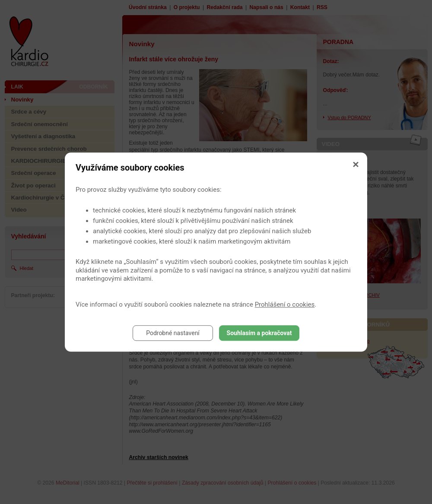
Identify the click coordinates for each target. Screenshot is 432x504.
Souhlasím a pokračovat (259, 333)
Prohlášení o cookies (285, 304)
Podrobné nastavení (173, 333)
